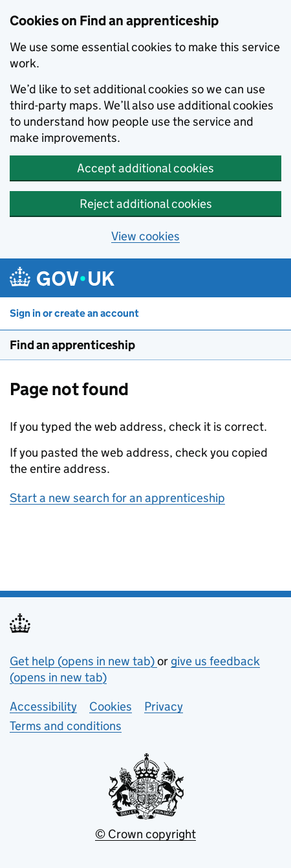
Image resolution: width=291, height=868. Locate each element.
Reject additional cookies (146, 204)
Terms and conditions (66, 726)
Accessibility (43, 706)
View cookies (145, 236)
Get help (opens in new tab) (83, 661)
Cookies (111, 706)
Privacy (164, 706)
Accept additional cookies (145, 168)
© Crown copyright (145, 834)
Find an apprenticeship (72, 345)
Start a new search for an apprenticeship (117, 498)
